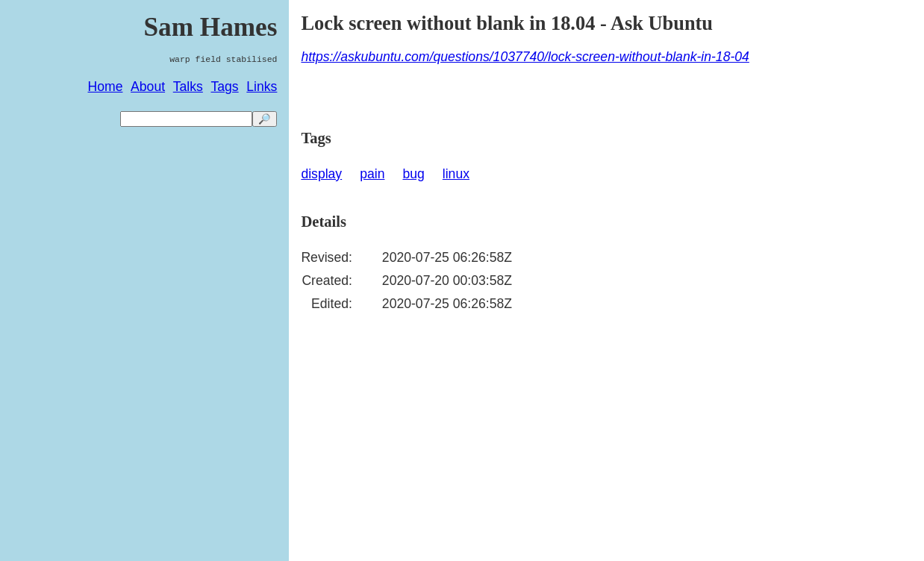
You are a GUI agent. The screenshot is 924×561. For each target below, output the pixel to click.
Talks (188, 87)
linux (456, 174)
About (148, 87)
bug (413, 174)
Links (262, 87)
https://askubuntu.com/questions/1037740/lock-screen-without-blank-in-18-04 (525, 57)
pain (372, 174)
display (321, 174)
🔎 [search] (265, 119)
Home (106, 87)
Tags (224, 87)
